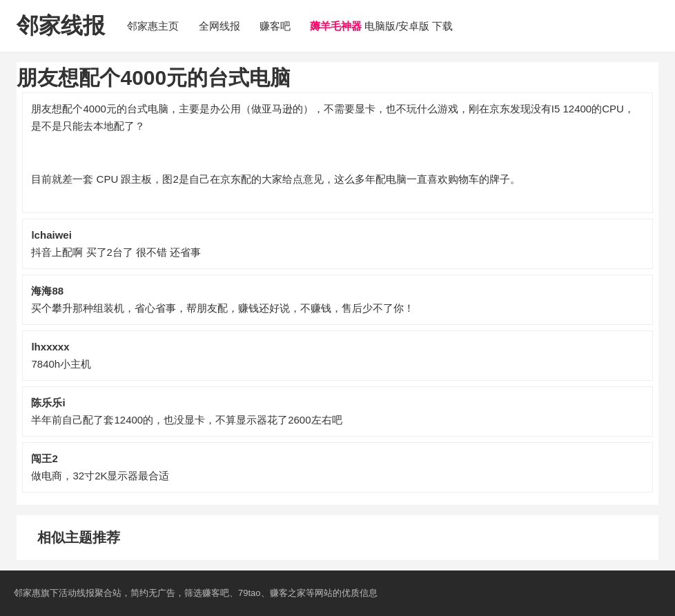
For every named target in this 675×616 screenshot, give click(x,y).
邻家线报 (61, 26)
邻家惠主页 (153, 26)
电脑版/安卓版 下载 (382, 26)
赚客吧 (275, 26)
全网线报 (219, 26)
